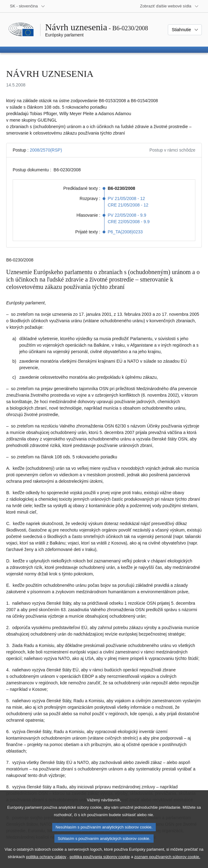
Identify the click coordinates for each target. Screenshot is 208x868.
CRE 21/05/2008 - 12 (128, 205)
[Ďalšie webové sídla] (169, 6)
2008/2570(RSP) (46, 150)
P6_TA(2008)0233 (125, 232)
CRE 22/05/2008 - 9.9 (129, 222)
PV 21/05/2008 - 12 (127, 198)
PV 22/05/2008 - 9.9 (127, 215)
